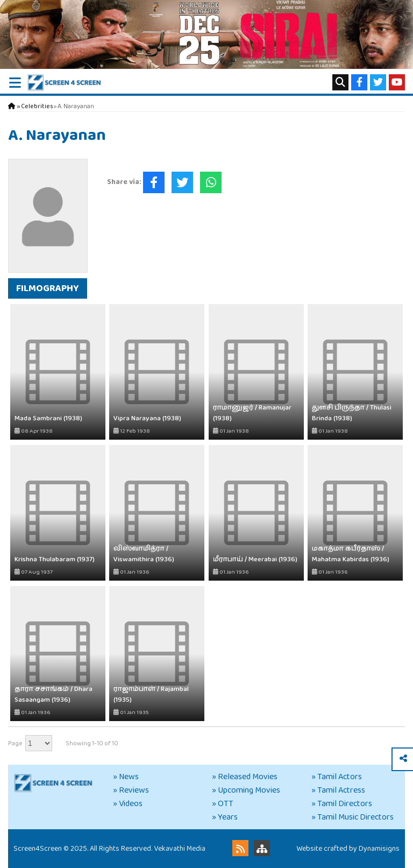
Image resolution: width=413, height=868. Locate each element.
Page (15, 743)
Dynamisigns (379, 849)
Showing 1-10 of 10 (92, 743)
